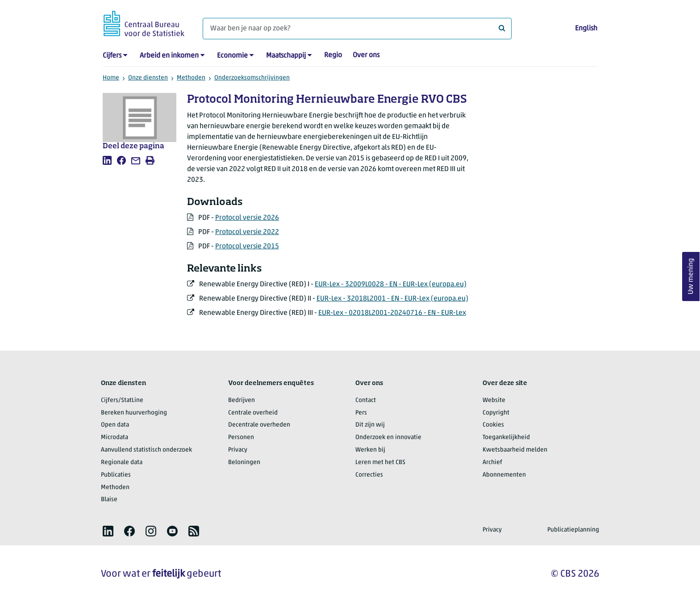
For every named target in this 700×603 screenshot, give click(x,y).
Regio (333, 55)
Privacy (238, 450)
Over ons (366, 55)
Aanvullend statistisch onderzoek (146, 450)
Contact (366, 400)
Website (494, 400)
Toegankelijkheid (506, 438)
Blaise (109, 500)
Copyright (496, 413)
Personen (241, 438)
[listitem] (107, 160)
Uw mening (691, 277)
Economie (232, 56)
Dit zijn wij (370, 425)
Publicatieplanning (573, 530)
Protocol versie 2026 (247, 218)
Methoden (191, 78)
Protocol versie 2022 (247, 232)
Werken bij (370, 450)
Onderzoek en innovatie (388, 438)
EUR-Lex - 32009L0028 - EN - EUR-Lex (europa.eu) (391, 285)
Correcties (369, 475)
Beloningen (244, 463)
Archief (492, 463)
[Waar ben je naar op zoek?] (357, 29)
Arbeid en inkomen (169, 56)
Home (111, 78)
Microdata (115, 438)
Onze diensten (148, 78)
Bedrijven (242, 400)
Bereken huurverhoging (134, 413)
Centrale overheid (253, 413)
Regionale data (122, 463)
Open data (115, 425)
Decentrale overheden (259, 425)
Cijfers (112, 56)
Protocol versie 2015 (247, 247)
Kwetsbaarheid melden (515, 450)
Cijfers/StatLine (122, 400)
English (586, 29)
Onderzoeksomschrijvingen (252, 78)
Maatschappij (286, 56)
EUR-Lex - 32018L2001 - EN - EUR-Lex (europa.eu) (392, 299)
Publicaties (116, 475)
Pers (361, 413)
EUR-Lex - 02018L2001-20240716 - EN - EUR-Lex (392, 313)
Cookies (493, 425)
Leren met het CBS (380, 463)
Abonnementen (504, 475)
